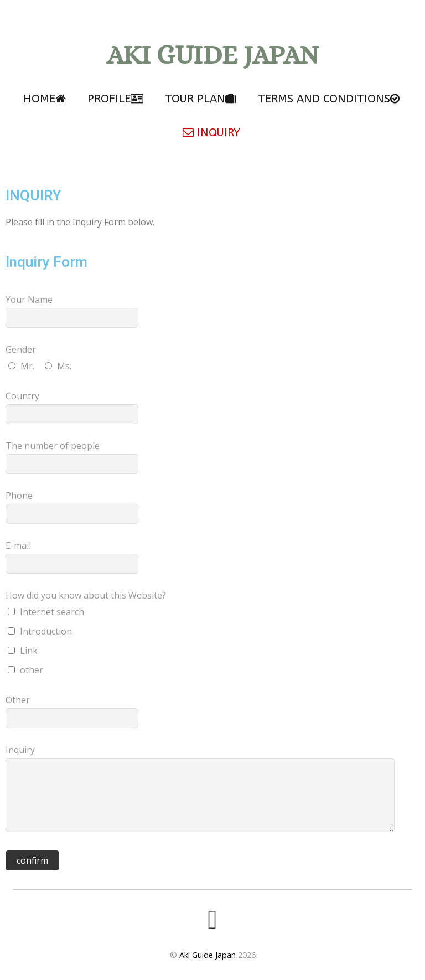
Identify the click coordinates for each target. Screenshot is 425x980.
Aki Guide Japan (208, 955)
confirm (32, 860)
